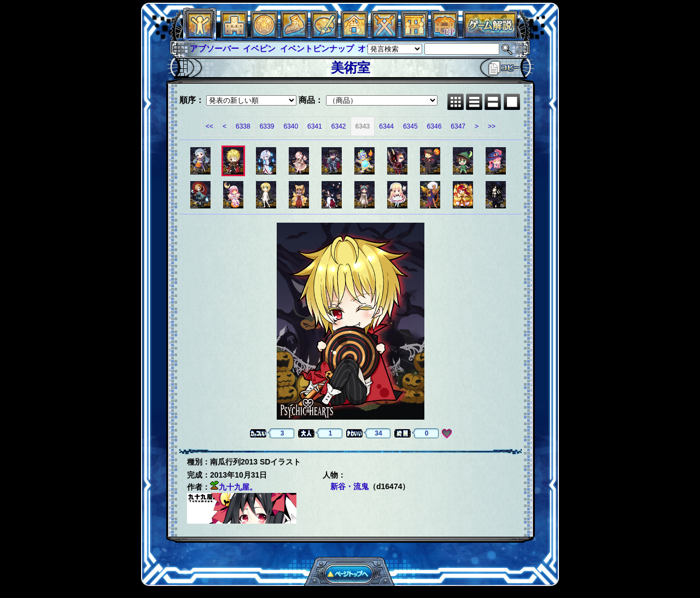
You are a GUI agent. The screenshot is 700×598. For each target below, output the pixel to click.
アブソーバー (214, 48)
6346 (434, 126)
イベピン (259, 48)
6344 (386, 126)
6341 (315, 126)
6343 (363, 126)
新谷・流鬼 (349, 486)
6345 (410, 126)
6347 (458, 126)
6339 (267, 126)
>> (492, 126)
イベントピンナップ (317, 48)
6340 (291, 126)
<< (209, 126)
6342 (339, 126)
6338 (243, 126)
